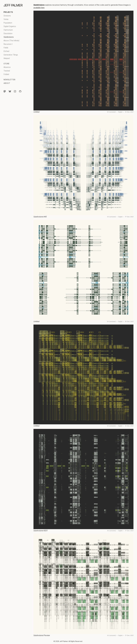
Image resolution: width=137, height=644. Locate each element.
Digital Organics (10, 26)
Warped (7, 58)
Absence (7, 67)
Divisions (7, 16)
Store (6, 64)
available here (39, 8)
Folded (6, 74)
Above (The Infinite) (11, 41)
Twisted (7, 71)
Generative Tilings (11, 55)
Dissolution (8, 33)
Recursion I (8, 44)
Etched (6, 51)
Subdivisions (9, 37)
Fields (6, 48)
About (7, 83)
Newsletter (9, 80)
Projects (8, 12)
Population (8, 23)
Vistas (6, 19)
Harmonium (8, 30)
